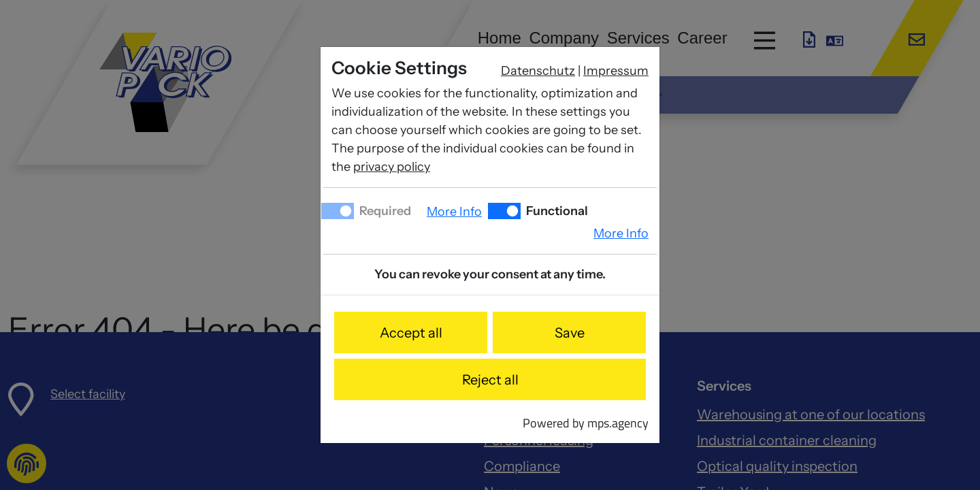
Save (570, 333)
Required (384, 211)
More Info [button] (454, 212)
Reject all (490, 380)
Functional (556, 211)
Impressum (616, 71)
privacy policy (392, 167)
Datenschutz (538, 71)
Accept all (411, 333)
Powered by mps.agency (586, 423)
